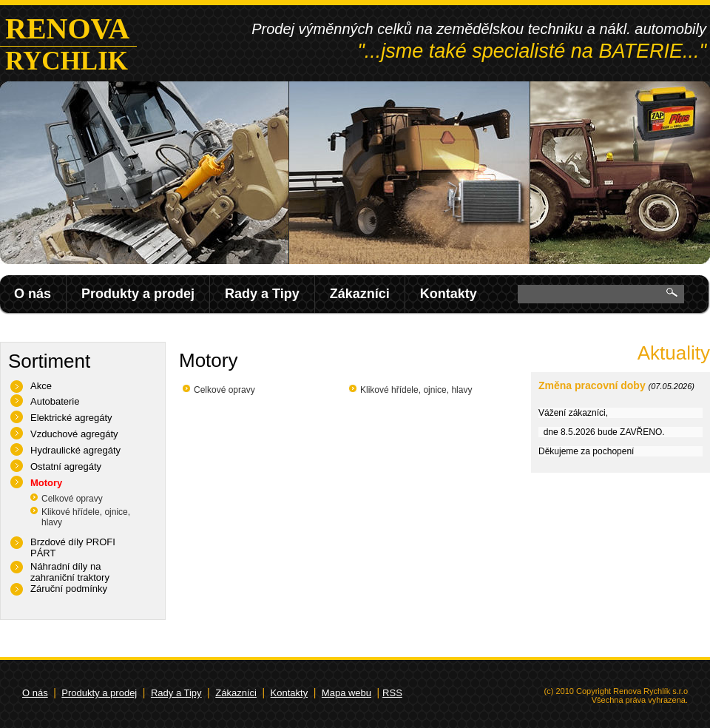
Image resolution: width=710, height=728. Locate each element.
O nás (33, 294)
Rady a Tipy (262, 294)
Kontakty (449, 294)
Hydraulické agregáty (75, 450)
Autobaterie (55, 401)
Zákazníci (360, 294)
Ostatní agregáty (66, 466)
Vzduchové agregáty (74, 434)
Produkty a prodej (138, 294)
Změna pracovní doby (592, 385)
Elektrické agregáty (71, 418)
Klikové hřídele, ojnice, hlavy (416, 390)
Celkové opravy (72, 499)
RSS (392, 693)
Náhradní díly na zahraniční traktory (70, 572)
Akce (41, 386)
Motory (46, 483)
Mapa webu (346, 693)
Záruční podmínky (69, 589)
